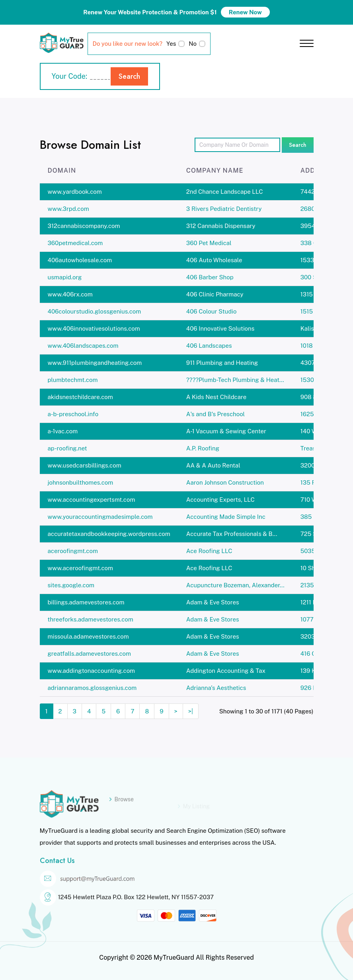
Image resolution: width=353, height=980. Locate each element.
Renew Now (245, 12)
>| (191, 711)
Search (129, 76)
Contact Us (57, 869)
